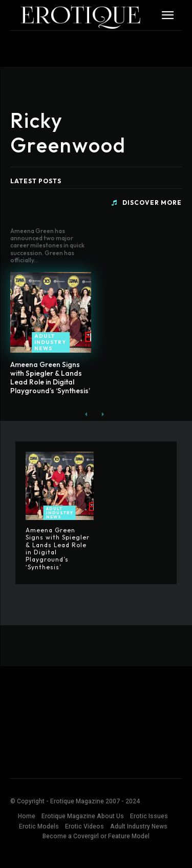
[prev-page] (86, 414)
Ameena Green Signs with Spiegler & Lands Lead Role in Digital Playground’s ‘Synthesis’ (50, 377)
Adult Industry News (50, 342)
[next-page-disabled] (103, 414)
